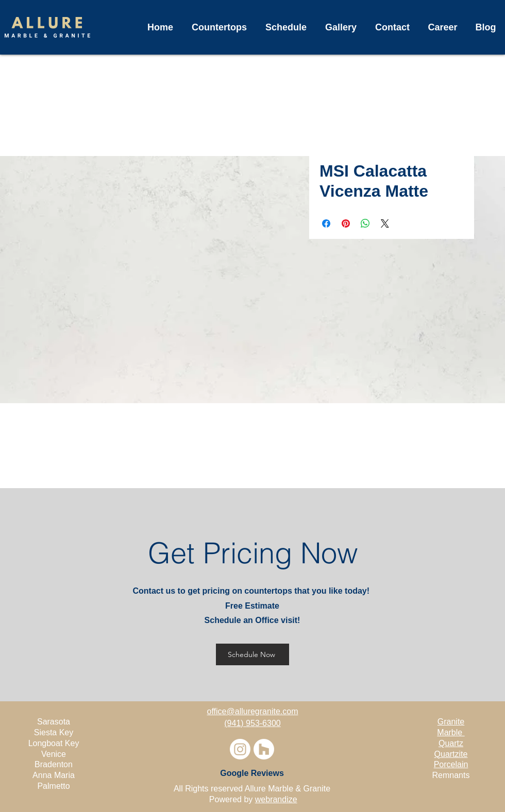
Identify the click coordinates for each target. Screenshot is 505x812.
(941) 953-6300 (252, 723)
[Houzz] (264, 749)
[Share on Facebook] (326, 223)
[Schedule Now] (252, 654)
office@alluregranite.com (253, 711)
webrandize (276, 799)
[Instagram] (240, 749)
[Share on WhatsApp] (365, 223)
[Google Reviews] (252, 773)
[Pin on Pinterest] (346, 223)
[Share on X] (385, 223)
